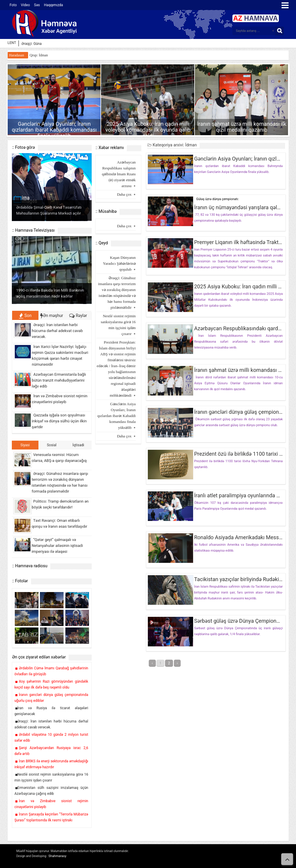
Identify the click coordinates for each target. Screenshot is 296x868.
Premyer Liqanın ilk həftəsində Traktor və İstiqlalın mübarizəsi (238, 242)
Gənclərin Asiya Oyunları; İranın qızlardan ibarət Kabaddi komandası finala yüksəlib (54, 130)
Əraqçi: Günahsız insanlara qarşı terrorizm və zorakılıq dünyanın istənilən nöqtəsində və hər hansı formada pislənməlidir (117, 293)
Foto (13, 5)
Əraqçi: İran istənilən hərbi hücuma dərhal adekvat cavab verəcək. (57, 331)
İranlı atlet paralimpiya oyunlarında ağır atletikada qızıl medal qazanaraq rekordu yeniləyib (238, 496)
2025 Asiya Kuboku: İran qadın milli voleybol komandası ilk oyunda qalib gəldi (148, 130)
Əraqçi (26, 44)
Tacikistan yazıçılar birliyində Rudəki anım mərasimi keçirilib (238, 579)
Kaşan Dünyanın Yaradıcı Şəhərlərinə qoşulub (119, 263)
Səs (37, 5)
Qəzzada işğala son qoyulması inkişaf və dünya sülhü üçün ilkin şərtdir (59, 421)
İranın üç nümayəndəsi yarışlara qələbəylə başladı (238, 207)
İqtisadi (78, 445)
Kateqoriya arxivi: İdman (172, 145)
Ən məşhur (52, 316)
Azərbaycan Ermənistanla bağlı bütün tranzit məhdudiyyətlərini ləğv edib (59, 380)
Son (25, 316)
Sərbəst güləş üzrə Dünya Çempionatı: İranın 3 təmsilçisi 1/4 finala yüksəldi (238, 621)
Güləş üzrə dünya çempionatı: (217, 199)
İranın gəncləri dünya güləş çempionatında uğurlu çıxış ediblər (238, 412)
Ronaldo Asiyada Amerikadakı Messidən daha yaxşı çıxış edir (238, 537)
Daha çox (124, 194)
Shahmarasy (58, 856)
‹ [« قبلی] (152, 663)
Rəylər (78, 316)
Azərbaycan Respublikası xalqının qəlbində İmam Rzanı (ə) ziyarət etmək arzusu (119, 174)
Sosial (52, 445)
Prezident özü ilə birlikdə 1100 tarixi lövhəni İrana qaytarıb (238, 454)
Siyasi (25, 445)
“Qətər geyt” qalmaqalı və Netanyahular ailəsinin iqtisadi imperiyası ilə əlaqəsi (57, 546)
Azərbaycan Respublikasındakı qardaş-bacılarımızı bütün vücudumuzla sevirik (238, 328)
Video (26, 5)
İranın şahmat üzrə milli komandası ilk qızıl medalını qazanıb (242, 127)
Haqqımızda (54, 5)
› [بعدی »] (177, 663)
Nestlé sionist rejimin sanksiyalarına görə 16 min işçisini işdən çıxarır (118, 325)
